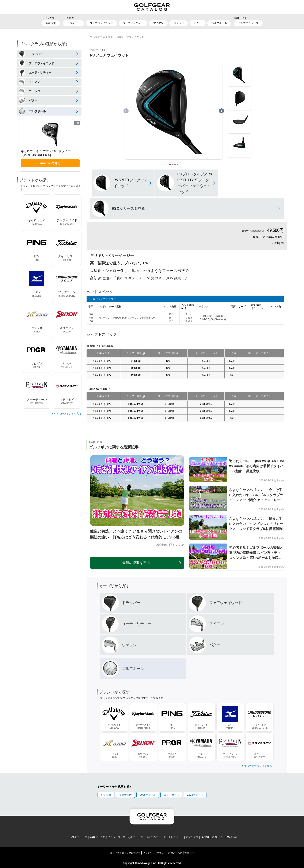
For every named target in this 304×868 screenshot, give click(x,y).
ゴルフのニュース (248, 23)
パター (198, 23)
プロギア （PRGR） (99, 50)
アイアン (158, 23)
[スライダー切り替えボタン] (170, 164)
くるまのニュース (110, 837)
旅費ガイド (218, 837)
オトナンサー (176, 837)
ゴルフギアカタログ (101, 37)
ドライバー (73, 23)
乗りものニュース (133, 837)
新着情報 (51, 23)
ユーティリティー (133, 23)
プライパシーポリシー (154, 853)
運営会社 (189, 853)
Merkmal (232, 837)
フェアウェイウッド (101, 23)
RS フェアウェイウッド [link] (131, 37)
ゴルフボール (219, 23)
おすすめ (106, 795)
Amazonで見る (50, 163)
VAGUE (94, 837)
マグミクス (192, 837)
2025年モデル (148, 795)
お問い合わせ (175, 853)
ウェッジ (179, 23)
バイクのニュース (156, 837)
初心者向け (125, 795)
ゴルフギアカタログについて (125, 853)
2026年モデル (195, 795)
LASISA (205, 837)
